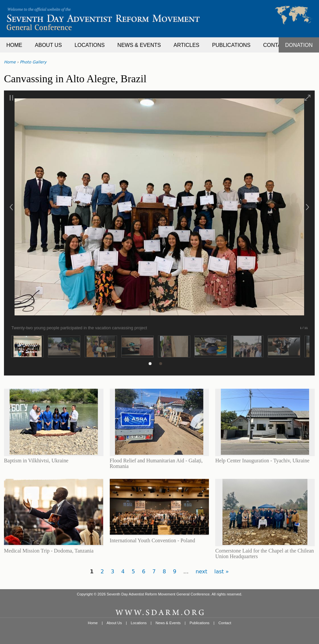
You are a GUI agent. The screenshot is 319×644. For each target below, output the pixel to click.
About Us (114, 623)
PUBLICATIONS (231, 45)
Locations (139, 623)
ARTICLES (186, 45)
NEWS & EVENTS (139, 45)
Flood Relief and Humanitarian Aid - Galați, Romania (156, 463)
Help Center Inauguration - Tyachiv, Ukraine (262, 461)
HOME (14, 45)
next (201, 572)
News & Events (168, 623)
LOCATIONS (89, 45)
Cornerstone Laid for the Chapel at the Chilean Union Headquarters (264, 553)
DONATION (299, 45)
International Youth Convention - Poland (152, 540)
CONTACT (276, 45)
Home (10, 62)
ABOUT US (49, 45)
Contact (225, 623)
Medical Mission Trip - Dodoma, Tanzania (49, 551)
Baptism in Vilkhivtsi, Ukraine (36, 461)
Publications (199, 623)
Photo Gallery (33, 62)
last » (221, 572)
